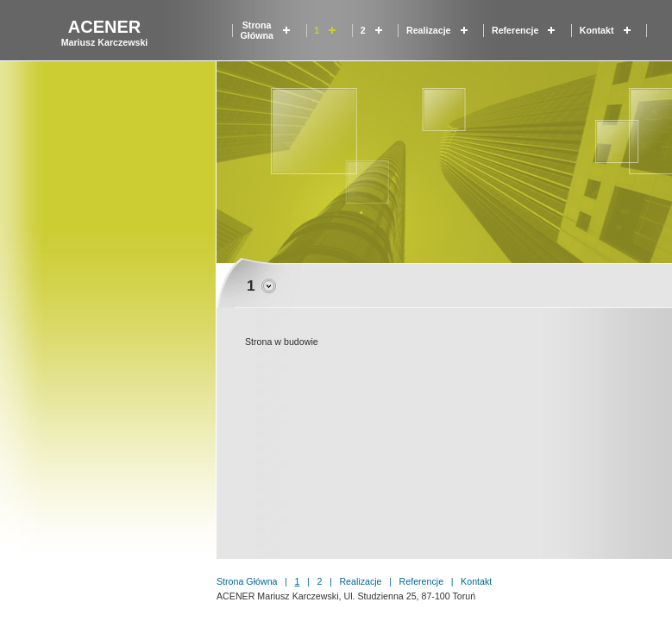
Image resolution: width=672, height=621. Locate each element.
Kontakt (597, 30)
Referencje (515, 30)
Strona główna (256, 30)
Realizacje (429, 30)
